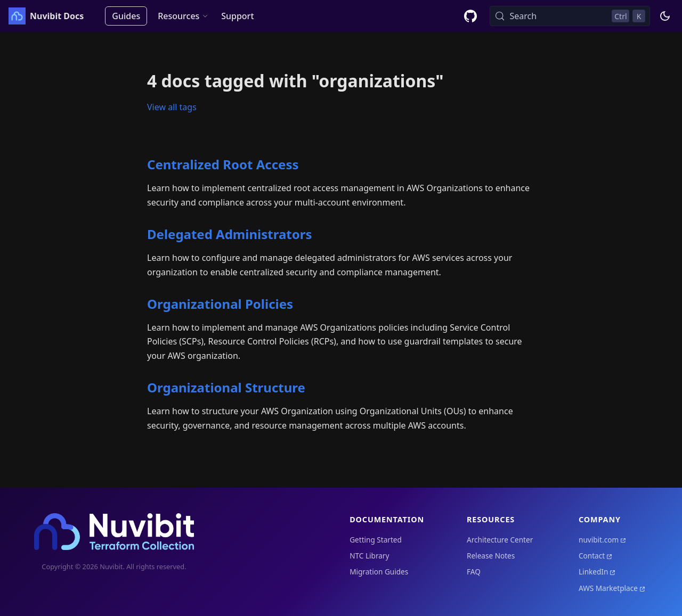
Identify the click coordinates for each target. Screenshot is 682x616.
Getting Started (376, 540)
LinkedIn (593, 572)
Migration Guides (379, 572)
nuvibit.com (599, 540)
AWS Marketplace (608, 588)
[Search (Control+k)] (570, 16)
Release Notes (491, 556)
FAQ (474, 572)
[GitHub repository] (470, 16)
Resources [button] (178, 16)
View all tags (172, 107)
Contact (592, 556)
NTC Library (369, 556)
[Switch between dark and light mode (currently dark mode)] (665, 16)
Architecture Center (500, 540)
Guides (126, 16)
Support (237, 16)
